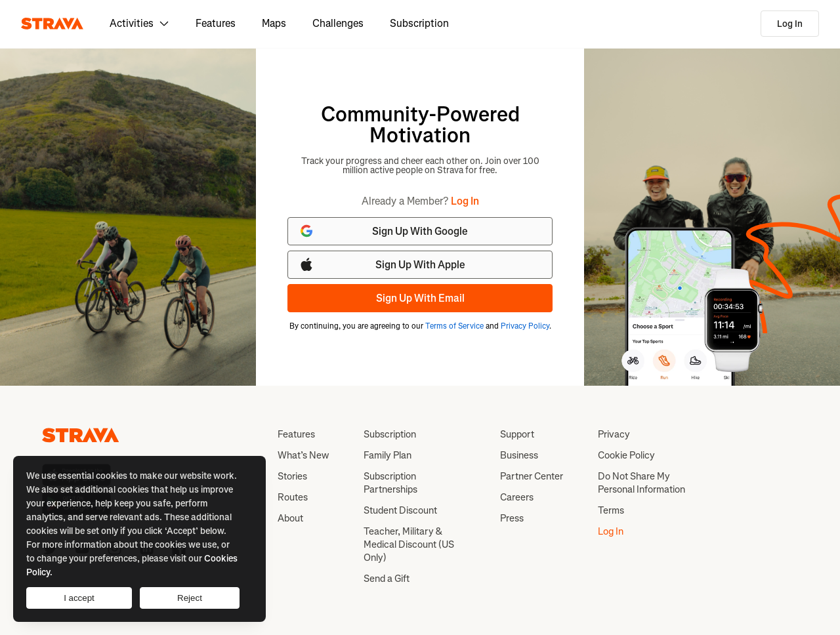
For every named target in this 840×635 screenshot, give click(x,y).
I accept (79, 598)
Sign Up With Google (383, 231)
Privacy (614, 434)
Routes (293, 497)
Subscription (419, 23)
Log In (790, 24)
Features (216, 23)
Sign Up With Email (420, 298)
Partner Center (532, 476)
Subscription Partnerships (390, 483)
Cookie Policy (626, 455)
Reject (190, 598)
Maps (274, 23)
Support (517, 434)
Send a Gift (387, 579)
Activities (139, 23)
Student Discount (400, 510)
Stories (292, 476)
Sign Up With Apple (382, 264)
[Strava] (52, 24)
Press (512, 518)
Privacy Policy (525, 326)
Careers (517, 497)
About (290, 518)
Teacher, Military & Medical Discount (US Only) (409, 544)
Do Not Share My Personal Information (641, 483)
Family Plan (388, 455)
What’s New (303, 455)
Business (519, 455)
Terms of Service (454, 326)
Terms (611, 510)
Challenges (338, 23)
